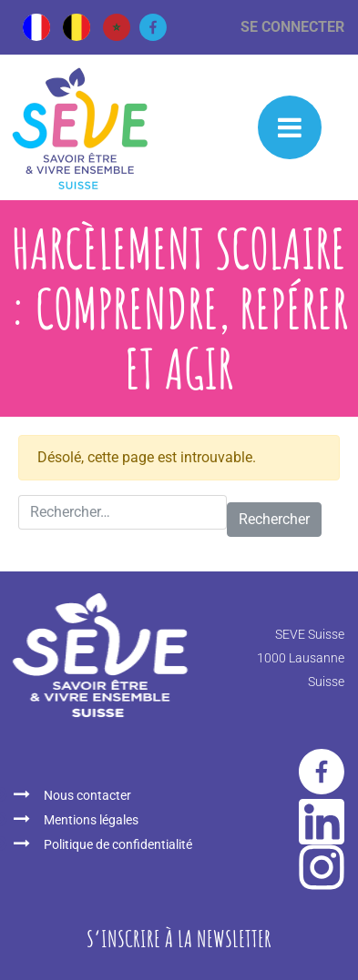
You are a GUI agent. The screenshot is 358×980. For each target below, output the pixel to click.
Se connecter (292, 27)
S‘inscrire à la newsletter (179, 938)
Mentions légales (91, 820)
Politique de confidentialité (118, 844)
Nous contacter (87, 795)
